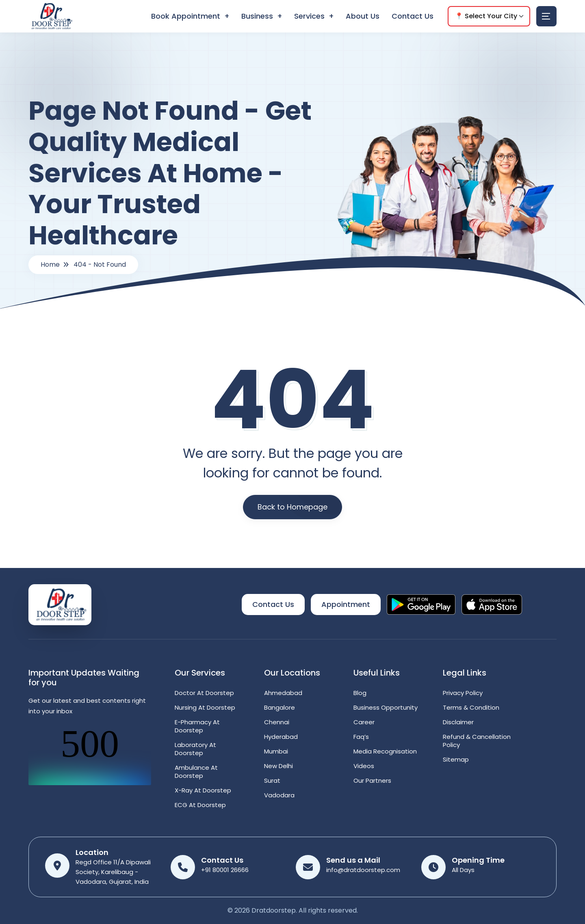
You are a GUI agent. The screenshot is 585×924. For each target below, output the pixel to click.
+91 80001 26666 (225, 870)
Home (50, 264)
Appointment (346, 604)
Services (309, 16)
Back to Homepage (292, 507)
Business (257, 16)
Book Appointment (186, 16)
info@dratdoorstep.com (363, 870)
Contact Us (413, 16)
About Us (363, 16)
